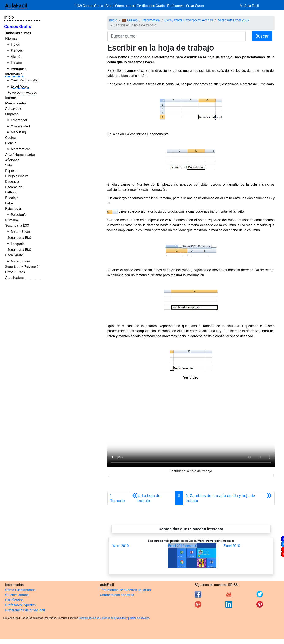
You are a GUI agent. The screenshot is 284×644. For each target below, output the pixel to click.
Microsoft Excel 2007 (234, 20)
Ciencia (11, 143)
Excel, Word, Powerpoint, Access (189, 20)
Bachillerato (14, 255)
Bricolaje (12, 198)
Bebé (9, 203)
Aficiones (12, 160)
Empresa (12, 114)
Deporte (11, 171)
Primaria (12, 220)
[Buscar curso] (176, 36)
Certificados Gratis (151, 6)
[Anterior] (152, 498)
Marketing (18, 132)
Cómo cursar (125, 6)
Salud (9, 165)
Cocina (10, 138)
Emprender (19, 120)
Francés (17, 51)
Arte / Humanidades (20, 155)
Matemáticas (21, 149)
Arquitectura (14, 278)
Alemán (16, 57)
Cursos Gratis (18, 27)
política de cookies (139, 618)
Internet (11, 98)
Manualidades (16, 103)
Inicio (9, 17)
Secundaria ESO (17, 225)
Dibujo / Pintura (17, 176)
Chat (109, 6)
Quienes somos (17, 595)
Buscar (262, 36)
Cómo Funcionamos (20, 590)
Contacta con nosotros (117, 595)
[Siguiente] (229, 498)
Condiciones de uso (90, 618)
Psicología (13, 209)
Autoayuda (13, 109)
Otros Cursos (15, 272)
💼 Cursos (130, 20)
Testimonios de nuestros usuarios (125, 590)
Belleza (11, 192)
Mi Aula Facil (249, 6)
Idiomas (11, 39)
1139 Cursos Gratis (89, 6)
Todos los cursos (18, 33)
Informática (14, 74)
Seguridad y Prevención (23, 267)
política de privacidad (114, 618)
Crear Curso (195, 6)
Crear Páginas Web (25, 80)
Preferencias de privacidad (25, 610)
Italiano (16, 63)
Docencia (12, 182)
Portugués (19, 69)
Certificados (14, 600)
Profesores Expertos (20, 605)
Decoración (14, 187)
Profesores (175, 6)
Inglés (15, 44)
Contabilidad (20, 126)
